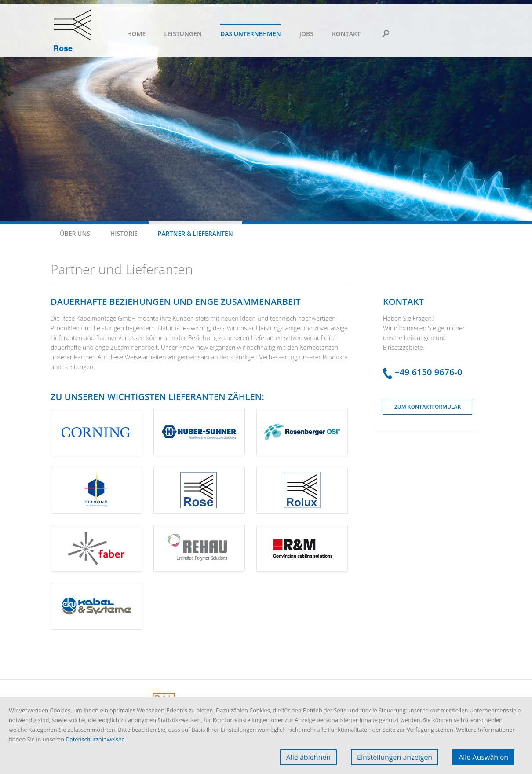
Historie (124, 233)
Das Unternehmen (251, 34)
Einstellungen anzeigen (395, 757)
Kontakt (346, 34)
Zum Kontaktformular (428, 407)
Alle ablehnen (308, 757)
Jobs (306, 34)
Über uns (75, 233)
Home (136, 34)
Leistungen (183, 34)
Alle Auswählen (483, 757)
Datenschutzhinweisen (95, 739)
